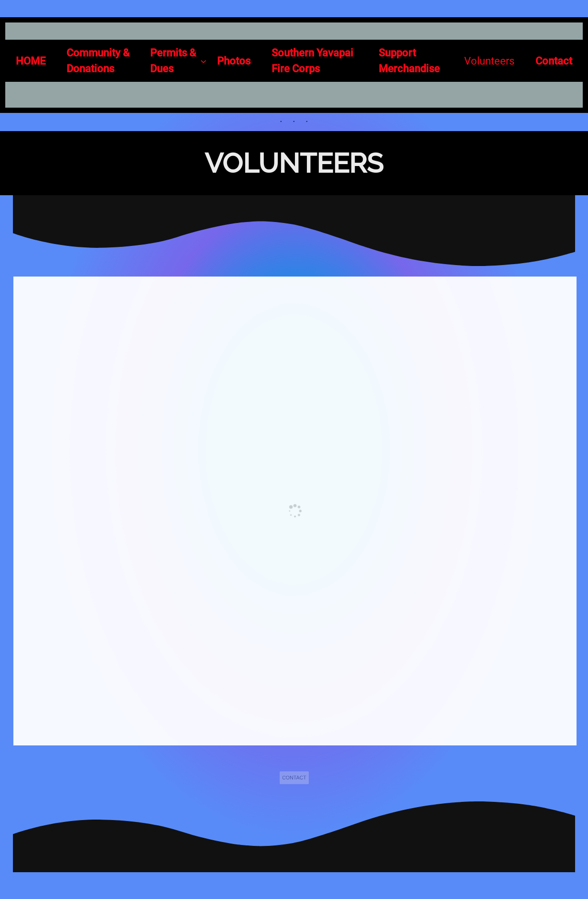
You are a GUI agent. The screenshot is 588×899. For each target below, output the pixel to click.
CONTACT (294, 778)
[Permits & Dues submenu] (178, 61)
